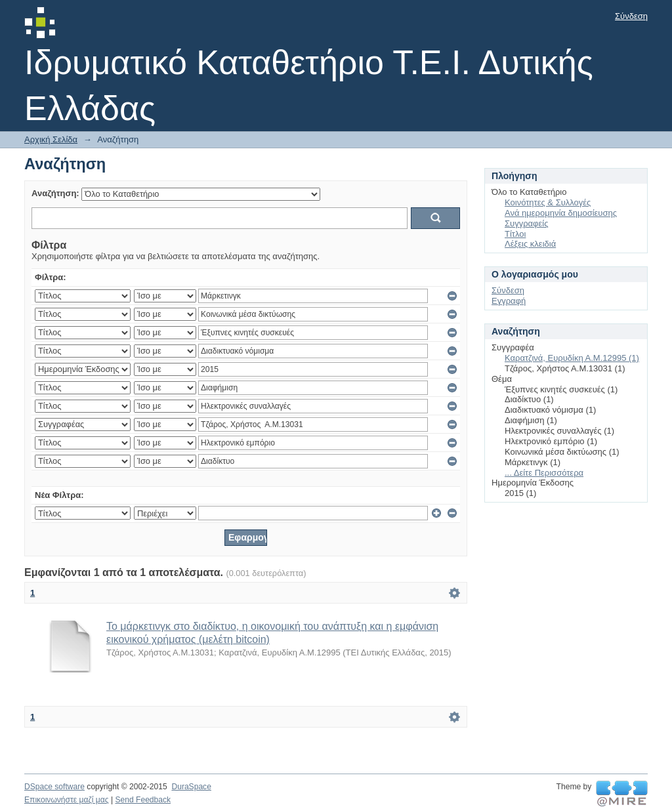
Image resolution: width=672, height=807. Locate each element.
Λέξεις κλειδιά (530, 244)
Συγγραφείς (526, 223)
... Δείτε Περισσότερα (544, 473)
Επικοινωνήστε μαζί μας (67, 800)
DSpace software (54, 787)
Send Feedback (143, 800)
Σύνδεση (631, 16)
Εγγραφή (509, 301)
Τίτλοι (515, 234)
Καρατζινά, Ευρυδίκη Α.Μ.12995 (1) (572, 358)
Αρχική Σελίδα (51, 139)
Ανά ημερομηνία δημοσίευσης (561, 213)
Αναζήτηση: (55, 193)
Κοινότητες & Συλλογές (548, 202)
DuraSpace (191, 787)
